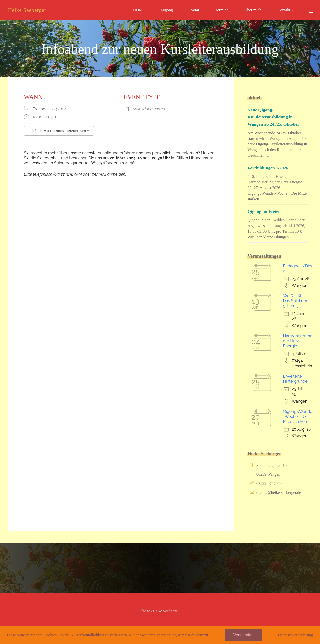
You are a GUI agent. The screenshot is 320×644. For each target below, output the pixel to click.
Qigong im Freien (265, 211)
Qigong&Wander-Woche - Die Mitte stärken (298, 417)
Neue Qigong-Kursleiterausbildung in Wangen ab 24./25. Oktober (275, 117)
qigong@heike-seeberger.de (279, 493)
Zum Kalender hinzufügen (59, 131)
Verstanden (244, 635)
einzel (160, 109)
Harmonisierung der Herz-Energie (298, 341)
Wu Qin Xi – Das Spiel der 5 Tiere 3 (295, 301)
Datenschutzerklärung (295, 635)
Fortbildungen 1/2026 (269, 168)
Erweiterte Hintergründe (295, 379)
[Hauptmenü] (305, 10)
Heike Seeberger (31, 10)
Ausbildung (143, 109)
